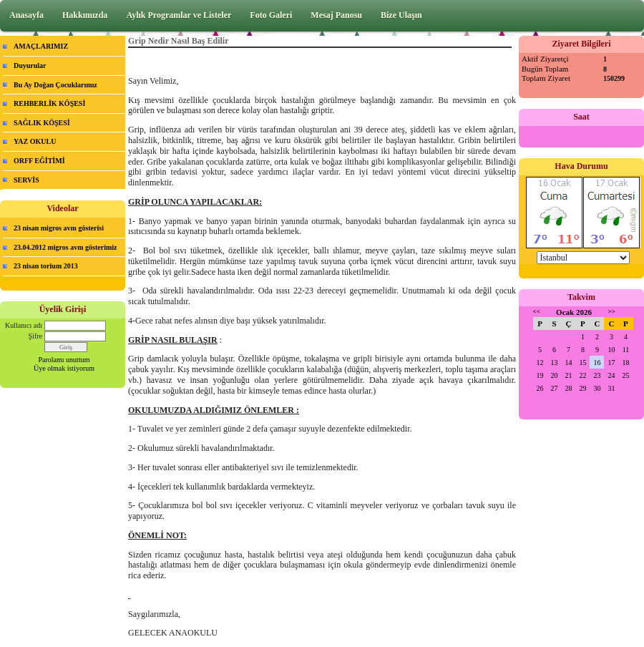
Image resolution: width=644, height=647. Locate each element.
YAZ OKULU (35, 141)
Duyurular (30, 65)
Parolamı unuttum (64, 360)
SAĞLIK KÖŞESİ (42, 123)
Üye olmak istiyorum (64, 368)
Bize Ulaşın (401, 15)
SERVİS (26, 180)
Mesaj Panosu (336, 15)
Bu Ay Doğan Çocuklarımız (55, 85)
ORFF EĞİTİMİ (39, 161)
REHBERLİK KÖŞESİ (49, 103)
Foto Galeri (271, 15)
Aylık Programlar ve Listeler (179, 15)
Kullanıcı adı (24, 325)
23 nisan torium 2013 (46, 266)
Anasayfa (26, 15)
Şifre (35, 336)
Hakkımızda (85, 15)
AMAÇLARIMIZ (41, 46)
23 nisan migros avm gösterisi (59, 228)
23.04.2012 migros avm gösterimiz (65, 247)
